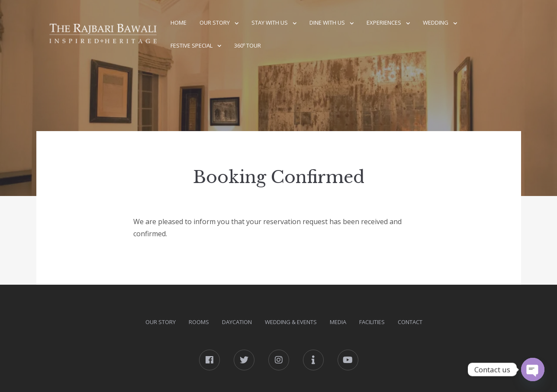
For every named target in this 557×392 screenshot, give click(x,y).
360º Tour (248, 45)
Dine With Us (327, 22)
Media (338, 322)
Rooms (199, 322)
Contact (410, 322)
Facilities (372, 322)
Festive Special (192, 45)
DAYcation (237, 322)
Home (179, 22)
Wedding (436, 22)
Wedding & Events (291, 322)
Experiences (384, 22)
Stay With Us (270, 22)
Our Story (215, 22)
